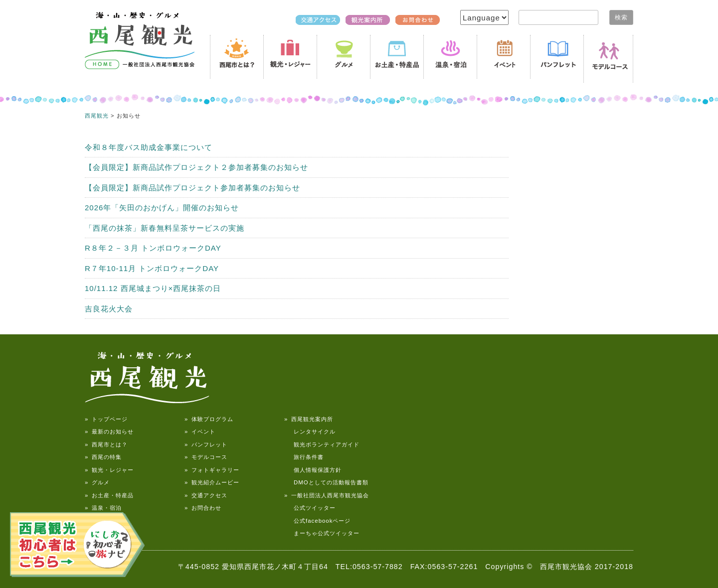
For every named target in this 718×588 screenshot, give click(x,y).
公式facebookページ (317, 521)
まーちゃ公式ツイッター (322, 533)
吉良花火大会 (109, 309)
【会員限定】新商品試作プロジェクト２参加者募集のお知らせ (196, 167)
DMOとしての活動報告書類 (326, 482)
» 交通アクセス (206, 495)
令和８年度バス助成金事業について (149, 147)
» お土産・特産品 (109, 495)
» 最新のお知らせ (109, 432)
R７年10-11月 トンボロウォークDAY (152, 268)
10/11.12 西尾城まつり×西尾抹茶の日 (153, 288)
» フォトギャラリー (212, 470)
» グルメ (97, 482)
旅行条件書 (304, 457)
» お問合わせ (203, 508)
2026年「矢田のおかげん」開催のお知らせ (162, 208)
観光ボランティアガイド (322, 444)
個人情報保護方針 (313, 470)
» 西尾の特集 (103, 457)
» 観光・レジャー (109, 470)
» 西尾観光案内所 (309, 419)
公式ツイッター (310, 508)
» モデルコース (206, 457)
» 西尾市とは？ (106, 444)
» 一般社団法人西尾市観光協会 (327, 495)
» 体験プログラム (209, 419)
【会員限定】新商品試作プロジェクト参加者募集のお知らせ (192, 188)
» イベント (200, 432)
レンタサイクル (310, 432)
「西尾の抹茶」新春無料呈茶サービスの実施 (165, 228)
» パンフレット (206, 444)
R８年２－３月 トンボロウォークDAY (153, 248)
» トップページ (106, 419)
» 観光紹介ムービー (212, 482)
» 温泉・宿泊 (103, 508)
